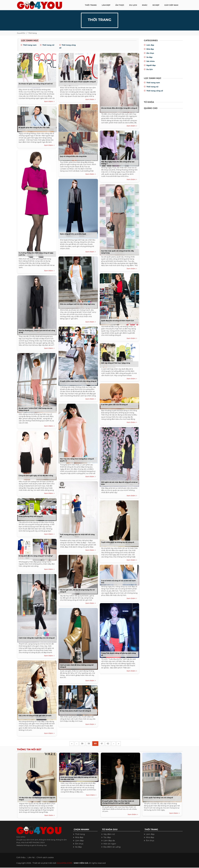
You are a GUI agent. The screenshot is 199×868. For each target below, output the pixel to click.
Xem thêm (49, 101)
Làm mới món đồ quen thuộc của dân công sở (78, 82)
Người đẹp (151, 65)
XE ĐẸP (156, 5)
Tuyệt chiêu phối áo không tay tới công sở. (118, 542)
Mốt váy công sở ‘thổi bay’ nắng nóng (116, 363)
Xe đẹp (149, 57)
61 (104, 744)
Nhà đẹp (150, 49)
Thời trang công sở (155, 91)
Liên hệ (31, 858)
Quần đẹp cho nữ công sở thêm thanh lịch (118, 321)
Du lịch (150, 69)
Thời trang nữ (48, 45)
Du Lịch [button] (133, 5)
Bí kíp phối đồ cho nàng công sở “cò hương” (36, 556)
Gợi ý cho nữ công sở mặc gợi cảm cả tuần (35, 715)
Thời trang (32, 33)
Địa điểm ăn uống (112, 847)
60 (97, 744)
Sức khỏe (151, 61)
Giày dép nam (171, 5)
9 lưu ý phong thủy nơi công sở (31, 516)
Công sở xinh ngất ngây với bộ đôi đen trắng (36, 476)
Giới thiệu (21, 858)
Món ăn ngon (110, 844)
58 (83, 744)
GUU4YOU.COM (64, 863)
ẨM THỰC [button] (120, 5)
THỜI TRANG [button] (91, 5)
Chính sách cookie (45, 858)
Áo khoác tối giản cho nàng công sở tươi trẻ (36, 84)
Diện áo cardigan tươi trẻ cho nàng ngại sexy (77, 304)
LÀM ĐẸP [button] (106, 5)
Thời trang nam (30, 45)
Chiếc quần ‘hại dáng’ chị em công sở (158, 798)
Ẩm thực (150, 53)
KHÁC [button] (145, 5)
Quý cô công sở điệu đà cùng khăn (73, 156)
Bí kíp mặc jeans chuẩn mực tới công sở (75, 711)
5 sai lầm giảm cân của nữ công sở (114, 405)
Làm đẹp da (109, 841)
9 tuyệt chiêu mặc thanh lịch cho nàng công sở (78, 381)
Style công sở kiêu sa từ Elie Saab (73, 234)
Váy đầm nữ (109, 835)
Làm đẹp (150, 45)
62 (110, 744)
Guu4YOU (21, 33)
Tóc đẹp (107, 838)
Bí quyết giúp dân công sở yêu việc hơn (34, 127)
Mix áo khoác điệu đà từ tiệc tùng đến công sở (119, 108)
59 (90, 744)
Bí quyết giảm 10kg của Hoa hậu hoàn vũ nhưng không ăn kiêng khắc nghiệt (118, 802)
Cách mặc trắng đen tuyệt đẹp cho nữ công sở (37, 638)
